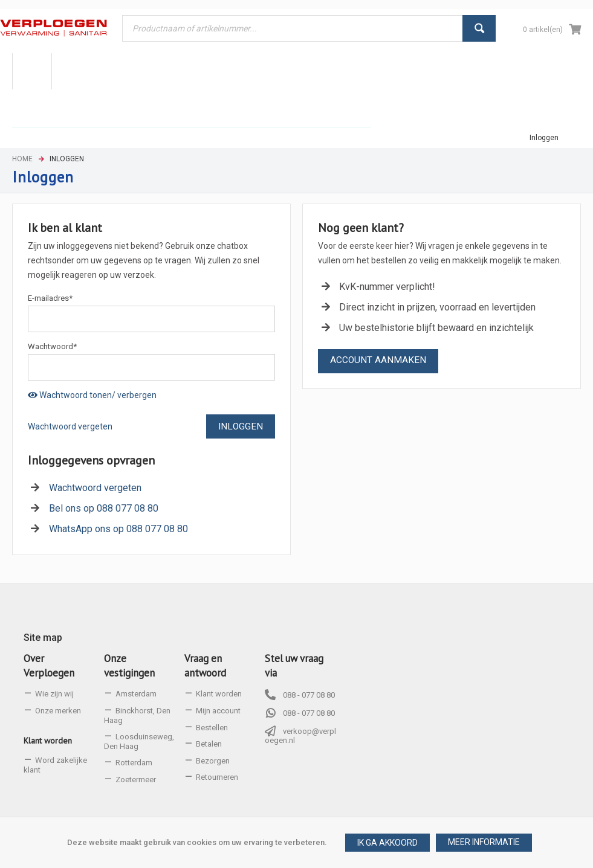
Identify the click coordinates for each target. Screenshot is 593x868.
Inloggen (544, 138)
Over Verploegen (49, 666)
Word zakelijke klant (55, 765)
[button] (484, 843)
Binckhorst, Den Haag (137, 715)
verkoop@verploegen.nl (300, 736)
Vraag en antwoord (205, 666)
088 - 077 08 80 (309, 695)
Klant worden (48, 741)
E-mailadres (50, 298)
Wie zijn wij (54, 694)
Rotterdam (134, 763)
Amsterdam (136, 694)
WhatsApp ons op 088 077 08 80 (118, 529)
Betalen (209, 744)
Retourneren (217, 777)
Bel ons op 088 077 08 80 (104, 508)
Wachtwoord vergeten (70, 426)
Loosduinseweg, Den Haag (139, 741)
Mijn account (218, 711)
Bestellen (212, 728)
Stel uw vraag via (294, 666)
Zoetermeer (136, 780)
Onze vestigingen (129, 666)
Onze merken (58, 711)
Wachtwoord (52, 346)
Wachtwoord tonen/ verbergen (92, 395)
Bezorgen (213, 761)
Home (22, 159)
